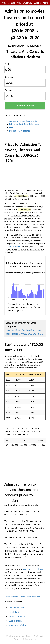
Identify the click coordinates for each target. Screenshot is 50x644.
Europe (37, 3)
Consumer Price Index (33, 569)
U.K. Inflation (15, 612)
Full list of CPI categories (21, 131)
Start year (9, 77)
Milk (11, 127)
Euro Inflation (15, 621)
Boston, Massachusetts (24, 334)
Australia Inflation (17, 616)
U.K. (19, 3)
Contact (18, 639)
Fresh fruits (28, 330)
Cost (7, 64)
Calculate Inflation (25, 106)
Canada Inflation (17, 608)
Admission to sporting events (23, 121)
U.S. (4, 3)
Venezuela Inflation (18, 625)
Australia (28, 3)
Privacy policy (30, 639)
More (45, 3)
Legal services (13, 330)
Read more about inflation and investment (23, 596)
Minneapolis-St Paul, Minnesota (24, 124)
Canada (12, 3)
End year (9, 90)
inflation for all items (13, 246)
